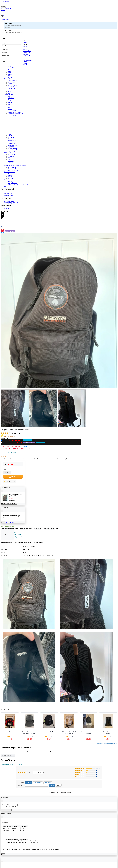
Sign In (3, 10)
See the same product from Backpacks (107, 744)
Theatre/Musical (12, 88)
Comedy (10, 74)
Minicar (10, 103)
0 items (97, 776)
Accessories (18, 535)
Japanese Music (12, 81)
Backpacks (18, 539)
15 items (98, 768)
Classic (10, 84)
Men (3, 61)
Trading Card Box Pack (14, 112)
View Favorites (10, 522)
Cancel (3, 504)
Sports (9, 73)
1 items (97, 774)
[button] (59, 17)
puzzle (10, 101)
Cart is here (27, 46)
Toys (9, 96)
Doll (9, 99)
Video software (28, 60)
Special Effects (12, 68)
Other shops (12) (11, 453)
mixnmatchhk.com (8, 1)
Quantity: (5, 805)
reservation (5, 49)
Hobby (10, 107)
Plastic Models (12, 110)
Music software (9, 79)
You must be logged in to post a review (12, 764)
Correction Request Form (8, 755)
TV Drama (26, 65)
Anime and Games (13, 85)
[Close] (2, 491)
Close (3, 522)
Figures (10, 109)
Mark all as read (5, 19)
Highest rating (38, 783)
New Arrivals (6, 46)
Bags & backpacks (20, 537)
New (18, 440)
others (9, 70)
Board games (11, 104)
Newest (29, 783)
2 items (97, 772)
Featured (5, 52)
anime (25, 62)
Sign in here (27, 42)
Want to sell (5, 55)
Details (26, 447)
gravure (10, 77)
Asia (9, 93)
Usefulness (48, 783)
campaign (5, 43)
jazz (9, 90)
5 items (97, 770)
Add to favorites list (9, 481)
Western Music (12, 82)
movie (25, 63)
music (9, 66)
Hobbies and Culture (13, 76)
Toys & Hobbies (9, 95)
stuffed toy (11, 98)
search (3, 7)
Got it (3, 854)
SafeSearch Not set (6, 8)
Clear (59, 785)
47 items (38, 772)
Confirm (9, 810)
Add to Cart (13, 477)
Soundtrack (11, 87)
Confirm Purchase (12, 504)
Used (24, 443)
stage (9, 71)
